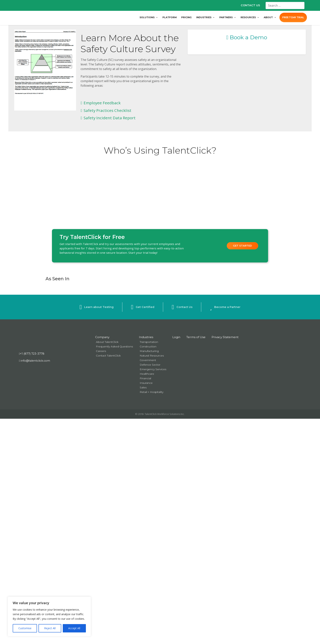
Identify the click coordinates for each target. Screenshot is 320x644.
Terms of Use (196, 337)
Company (102, 337)
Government (148, 360)
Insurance (146, 383)
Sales (143, 387)
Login (176, 337)
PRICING (186, 17)
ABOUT (270, 17)
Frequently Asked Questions (114, 346)
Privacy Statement (225, 337)
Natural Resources (152, 356)
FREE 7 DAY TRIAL (293, 17)
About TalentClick (107, 342)
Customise (25, 628)
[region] (49, 617)
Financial (145, 378)
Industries (146, 337)
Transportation (149, 342)
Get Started (242, 246)
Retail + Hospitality (152, 392)
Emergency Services (153, 369)
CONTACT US (250, 5)
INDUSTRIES (205, 17)
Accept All (74, 628)
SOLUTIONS (149, 17)
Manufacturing (149, 351)
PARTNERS (228, 17)
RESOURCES (250, 17)
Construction (148, 346)
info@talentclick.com (35, 361)
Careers (101, 351)
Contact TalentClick (108, 356)
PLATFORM (170, 17)
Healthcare (147, 374)
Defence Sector (150, 365)
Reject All (50, 628)
